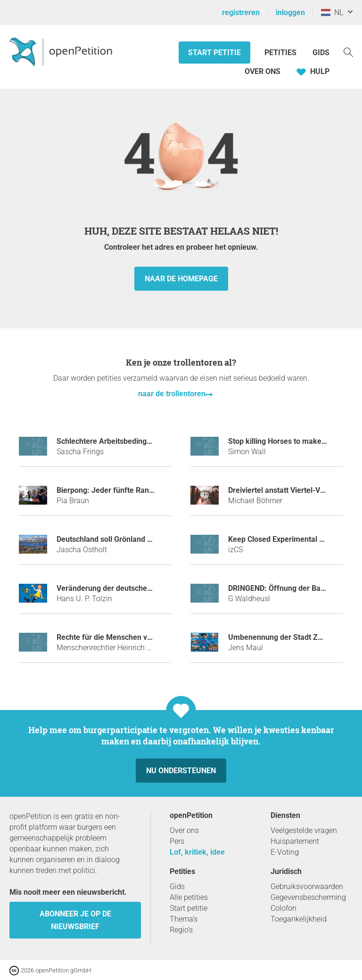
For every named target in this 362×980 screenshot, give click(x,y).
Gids (321, 53)
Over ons (263, 71)
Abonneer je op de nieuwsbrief (75, 920)
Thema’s (184, 919)
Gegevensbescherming (308, 897)
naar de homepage (181, 279)
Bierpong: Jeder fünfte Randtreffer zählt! (126, 490)
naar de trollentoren (172, 394)
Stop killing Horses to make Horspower (294, 441)
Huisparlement (295, 841)
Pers (177, 841)
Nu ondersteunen (181, 771)
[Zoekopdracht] (348, 52)
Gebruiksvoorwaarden (307, 886)
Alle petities (189, 897)
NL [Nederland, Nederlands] (332, 12)
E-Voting (285, 852)
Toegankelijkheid (299, 919)
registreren (241, 12)
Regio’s (181, 930)
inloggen (290, 12)
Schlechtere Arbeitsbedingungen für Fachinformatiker (148, 441)
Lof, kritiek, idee (197, 852)
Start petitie (214, 53)
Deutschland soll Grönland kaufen (114, 539)
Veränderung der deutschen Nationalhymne (131, 588)
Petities (281, 53)
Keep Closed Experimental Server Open (295, 539)
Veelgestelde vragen (304, 830)
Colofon (284, 908)
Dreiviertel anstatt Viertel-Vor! (279, 490)
